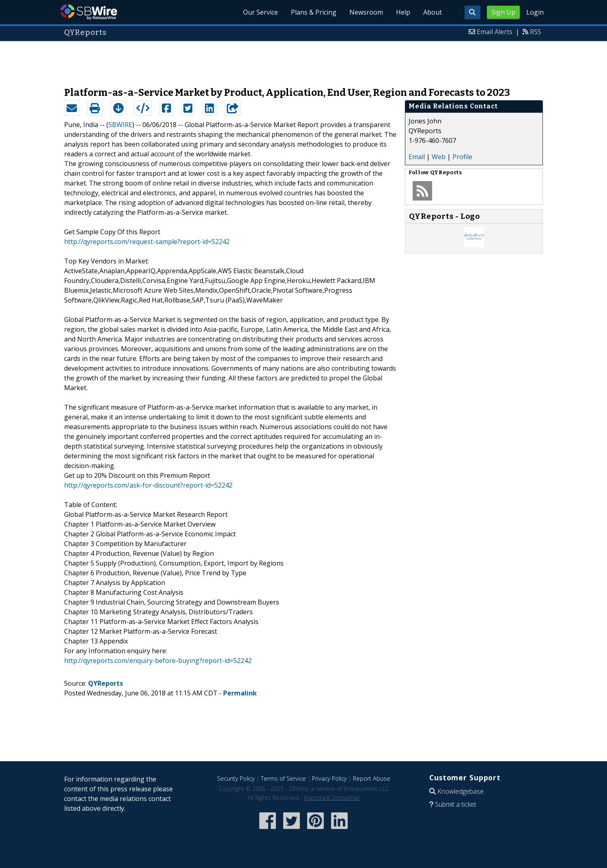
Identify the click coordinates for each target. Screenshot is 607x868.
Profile (462, 157)
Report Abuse (372, 778)
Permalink (240, 693)
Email (417, 157)
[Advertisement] (303, 60)
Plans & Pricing (314, 12)
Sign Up (503, 12)
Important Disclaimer (332, 798)
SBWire (89, 12)
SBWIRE (120, 125)
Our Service (260, 12)
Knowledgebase (461, 791)
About (433, 12)
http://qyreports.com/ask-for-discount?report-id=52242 (148, 485)
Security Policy (236, 778)
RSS (536, 32)
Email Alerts (495, 32)
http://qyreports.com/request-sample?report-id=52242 (147, 242)
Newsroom (366, 12)
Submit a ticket (456, 804)
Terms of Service (283, 778)
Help (403, 12)
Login (535, 12)
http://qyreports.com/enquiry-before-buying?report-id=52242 (158, 661)
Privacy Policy (329, 778)
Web (439, 157)
